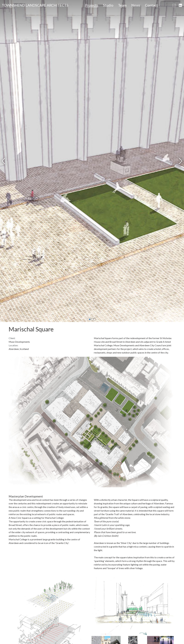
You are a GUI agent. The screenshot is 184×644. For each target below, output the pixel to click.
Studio (108, 5)
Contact (151, 5)
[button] (4, 161)
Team (122, 5)
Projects (92, 5)
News (136, 5)
